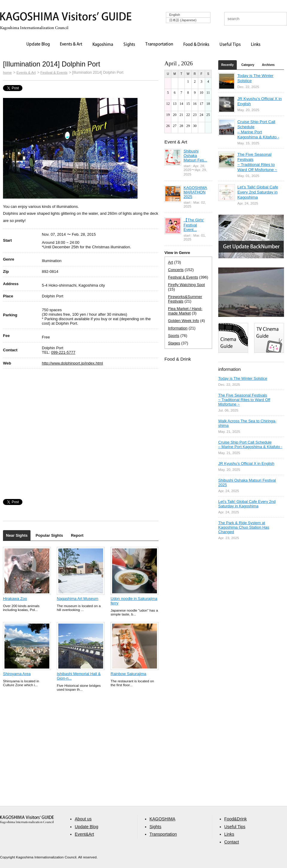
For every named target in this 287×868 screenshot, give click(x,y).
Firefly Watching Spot (186, 285)
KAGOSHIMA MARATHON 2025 (195, 192)
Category (248, 65)
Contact (232, 842)
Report (77, 535)
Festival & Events (54, 72)
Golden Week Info (184, 321)
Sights (129, 45)
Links (256, 45)
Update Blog (38, 45)
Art (171, 262)
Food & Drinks (196, 45)
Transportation (159, 45)
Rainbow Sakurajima (128, 674)
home (7, 72)
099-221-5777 (63, 352)
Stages (174, 343)
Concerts (176, 270)
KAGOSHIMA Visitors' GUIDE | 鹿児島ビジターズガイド (66, 18)
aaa (27, 820)
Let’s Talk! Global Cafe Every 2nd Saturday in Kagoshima (258, 192)
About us (83, 819)
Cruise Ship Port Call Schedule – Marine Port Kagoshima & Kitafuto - (250, 444)
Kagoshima (103, 45)
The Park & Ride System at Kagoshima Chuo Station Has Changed (244, 527)
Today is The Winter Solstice (243, 378)
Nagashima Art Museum (78, 599)
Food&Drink (236, 819)
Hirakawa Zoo (15, 599)
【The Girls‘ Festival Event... (194, 225)
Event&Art (84, 834)
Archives (268, 65)
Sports (174, 336)
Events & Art (71, 45)
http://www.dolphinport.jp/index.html (72, 363)
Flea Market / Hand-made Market (185, 311)
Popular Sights (49, 535)
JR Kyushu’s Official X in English (246, 464)
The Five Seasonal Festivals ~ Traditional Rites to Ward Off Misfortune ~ (244, 400)
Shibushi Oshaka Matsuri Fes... (195, 156)
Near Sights (17, 535)
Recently (228, 65)
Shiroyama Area (17, 674)
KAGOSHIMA (162, 819)
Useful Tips (230, 45)
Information (178, 328)
